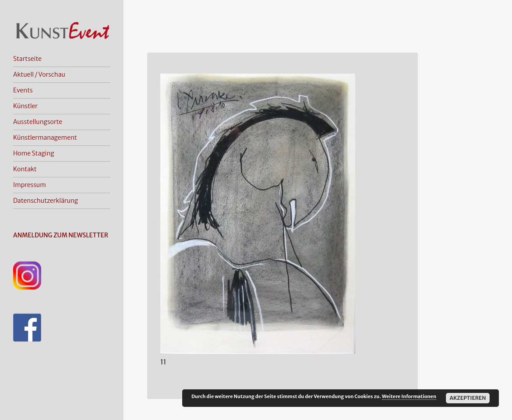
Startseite (27, 59)
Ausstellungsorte (38, 122)
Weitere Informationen (409, 396)
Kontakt (25, 169)
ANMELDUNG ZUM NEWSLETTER (61, 235)
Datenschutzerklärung (46, 201)
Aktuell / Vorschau (39, 74)
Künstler (25, 106)
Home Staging (34, 153)
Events (23, 90)
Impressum (30, 185)
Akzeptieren (468, 398)
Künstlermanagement (45, 138)
